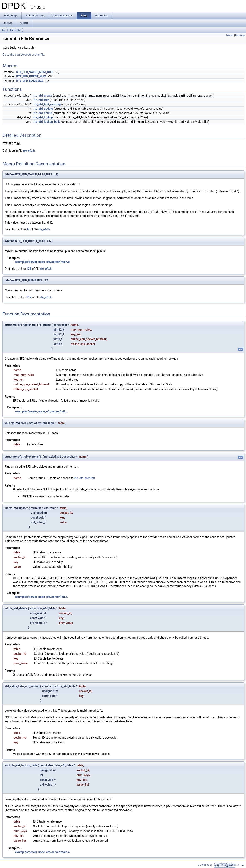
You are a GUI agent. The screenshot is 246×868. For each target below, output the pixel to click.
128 (29, 269)
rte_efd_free (41, 100)
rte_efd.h (29, 151)
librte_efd (15, 30)
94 (28, 229)
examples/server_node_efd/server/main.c (42, 262)
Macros (230, 35)
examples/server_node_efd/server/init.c (41, 411)
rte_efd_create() (85, 478)
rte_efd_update (43, 109)
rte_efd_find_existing (47, 104)
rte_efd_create (43, 96)
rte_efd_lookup (43, 117)
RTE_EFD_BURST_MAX (31, 76)
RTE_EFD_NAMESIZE (30, 81)
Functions (240, 35)
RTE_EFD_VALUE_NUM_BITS (35, 72)
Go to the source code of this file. (24, 55)
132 (29, 297)
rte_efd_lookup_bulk (47, 122)
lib (4, 30)
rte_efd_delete (43, 113)
